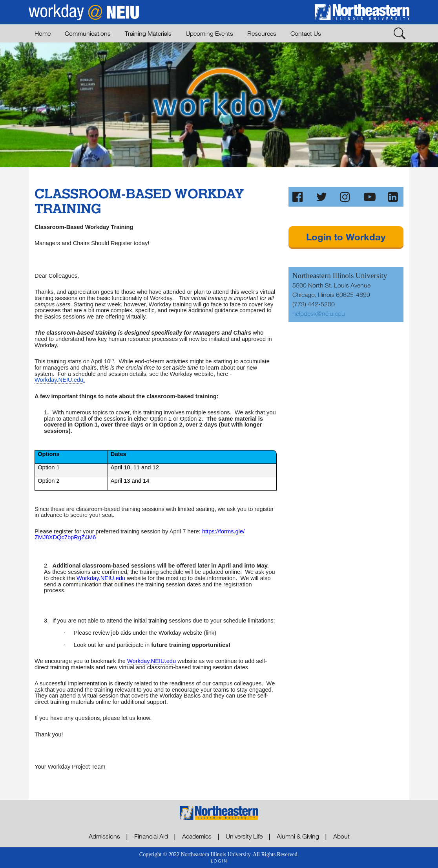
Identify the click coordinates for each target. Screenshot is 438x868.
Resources (262, 33)
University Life (244, 836)
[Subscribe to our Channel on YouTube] (370, 197)
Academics (197, 836)
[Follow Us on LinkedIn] (394, 197)
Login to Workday (346, 237)
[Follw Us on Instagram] (346, 197)
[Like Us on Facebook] (298, 197)
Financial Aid (151, 836)
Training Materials (148, 33)
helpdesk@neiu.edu (319, 313)
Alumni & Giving (298, 836)
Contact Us (306, 33)
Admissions (104, 836)
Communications (88, 33)
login (219, 861)
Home (43, 33)
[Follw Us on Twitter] (322, 197)
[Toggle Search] (400, 33)
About (341, 836)
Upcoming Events (209, 33)
